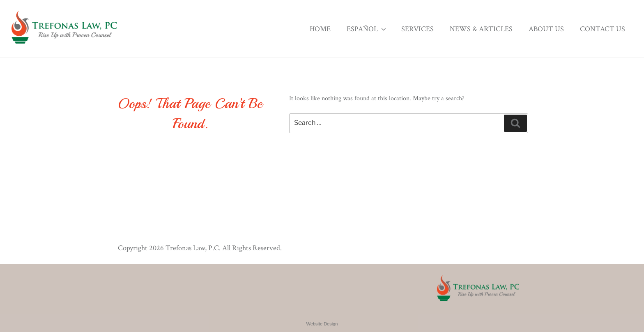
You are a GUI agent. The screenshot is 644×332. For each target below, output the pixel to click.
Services (417, 29)
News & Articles (481, 29)
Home (320, 29)
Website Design (322, 324)
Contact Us (603, 29)
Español (367, 29)
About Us (546, 29)
